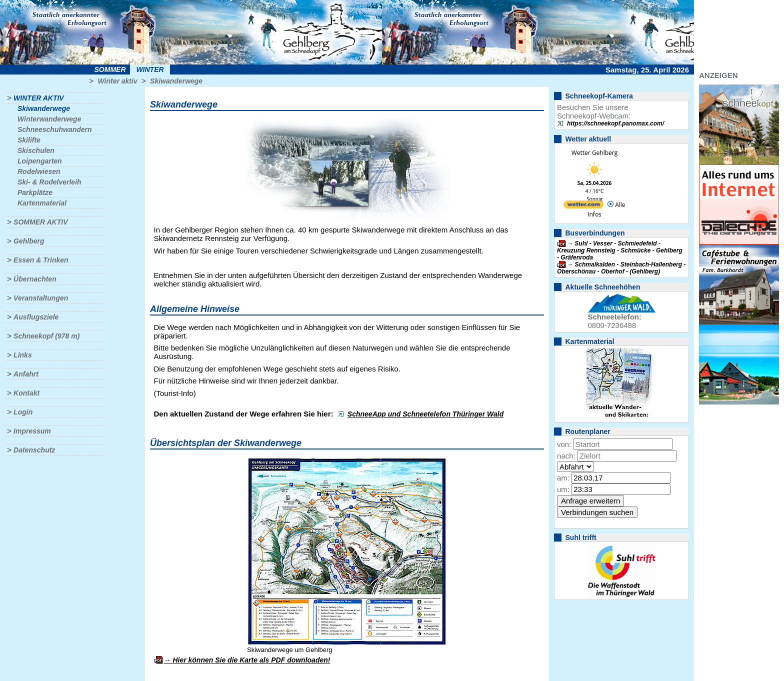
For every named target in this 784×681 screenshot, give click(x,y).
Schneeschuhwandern (55, 129)
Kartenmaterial (42, 203)
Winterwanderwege (49, 119)
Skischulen (36, 150)
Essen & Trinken (41, 260)
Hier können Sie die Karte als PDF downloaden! (251, 660)
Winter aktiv (117, 81)
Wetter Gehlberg (594, 153)
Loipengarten (40, 161)
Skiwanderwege (176, 81)
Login (23, 412)
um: (563, 489)
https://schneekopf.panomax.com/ (615, 123)
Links (23, 355)
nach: (566, 456)
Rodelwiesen (39, 171)
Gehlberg (29, 241)
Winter (150, 69)
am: (563, 478)
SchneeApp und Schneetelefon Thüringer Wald (425, 414)
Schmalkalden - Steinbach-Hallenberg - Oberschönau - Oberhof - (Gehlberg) (621, 268)
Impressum (32, 431)
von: (564, 444)
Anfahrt (26, 374)
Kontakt (26, 393)
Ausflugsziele (36, 317)
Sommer (110, 69)
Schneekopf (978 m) (46, 336)
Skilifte (29, 140)
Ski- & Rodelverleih (49, 182)
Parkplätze (35, 192)
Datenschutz (34, 450)
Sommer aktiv (40, 222)
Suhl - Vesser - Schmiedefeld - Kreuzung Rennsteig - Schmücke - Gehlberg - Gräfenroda (620, 250)
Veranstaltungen (41, 298)
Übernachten (35, 279)
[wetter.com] (583, 206)
